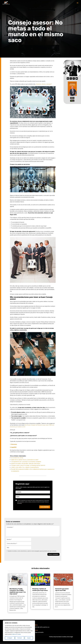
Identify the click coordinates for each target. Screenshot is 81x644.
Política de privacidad (55, 637)
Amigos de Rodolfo (39, 632)
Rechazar (20, 638)
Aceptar (29, 638)
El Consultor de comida (17, 458)
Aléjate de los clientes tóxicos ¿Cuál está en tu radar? (25, 460)
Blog (36, 630)
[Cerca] (34, 621)
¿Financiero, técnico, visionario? (44, 84)
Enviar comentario (53, 554)
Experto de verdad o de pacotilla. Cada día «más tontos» (26, 463)
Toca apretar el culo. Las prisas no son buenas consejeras (26, 462)
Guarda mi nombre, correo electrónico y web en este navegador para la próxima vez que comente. (32, 551)
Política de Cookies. (16, 634)
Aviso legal (70, 637)
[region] (19, 631)
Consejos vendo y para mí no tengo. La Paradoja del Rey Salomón (28, 465)
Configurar (10, 638)
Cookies (64, 637)
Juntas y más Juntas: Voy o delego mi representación (25, 467)
